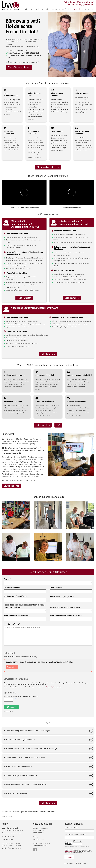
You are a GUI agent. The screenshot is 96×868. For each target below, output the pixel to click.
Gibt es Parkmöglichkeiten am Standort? (21, 775)
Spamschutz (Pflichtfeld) (73, 841)
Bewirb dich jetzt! (12, 486)
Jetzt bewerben (24, 298)
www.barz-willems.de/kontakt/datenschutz (48, 687)
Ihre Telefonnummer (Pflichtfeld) (75, 834)
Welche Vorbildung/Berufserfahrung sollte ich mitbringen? (28, 731)
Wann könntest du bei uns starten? (17, 616)
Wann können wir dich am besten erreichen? (66, 616)
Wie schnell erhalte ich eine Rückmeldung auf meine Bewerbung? (30, 749)
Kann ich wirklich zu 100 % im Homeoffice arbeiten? (25, 758)
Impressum (70, 863)
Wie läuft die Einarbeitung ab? (16, 793)
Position (7, 579)
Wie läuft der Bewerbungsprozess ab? (20, 740)
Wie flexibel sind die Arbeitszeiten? (18, 766)
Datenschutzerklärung (70, 852)
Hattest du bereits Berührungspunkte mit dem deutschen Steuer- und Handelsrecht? (25, 606)
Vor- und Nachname (12, 588)
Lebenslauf (9, 653)
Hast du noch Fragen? (12, 624)
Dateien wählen (12, 667)
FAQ (58, 425)
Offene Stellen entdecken (48, 167)
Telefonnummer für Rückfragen (16, 596)
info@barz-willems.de (14, 848)
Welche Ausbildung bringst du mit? (63, 596)
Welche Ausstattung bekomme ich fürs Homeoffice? (25, 784)
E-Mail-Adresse (56, 588)
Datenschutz (82, 863)
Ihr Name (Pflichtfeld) (72, 828)
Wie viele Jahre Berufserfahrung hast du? (65, 607)
